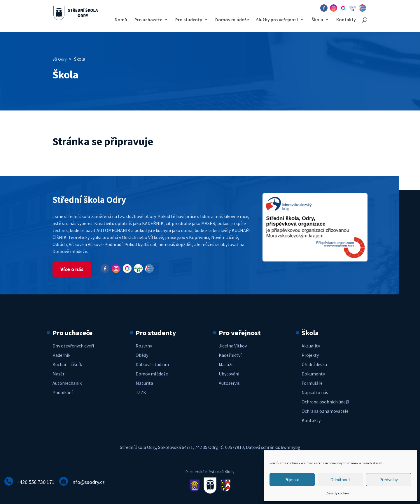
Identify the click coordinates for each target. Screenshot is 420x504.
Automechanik (67, 383)
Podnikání (63, 392)
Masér (58, 374)
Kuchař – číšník (67, 364)
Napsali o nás (315, 392)
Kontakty (346, 20)
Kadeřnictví (230, 355)
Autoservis (229, 383)
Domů (121, 20)
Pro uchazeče (148, 20)
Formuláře (312, 383)
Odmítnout (340, 480)
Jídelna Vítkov (233, 346)
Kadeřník (61, 355)
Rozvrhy (144, 346)
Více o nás (72, 269)
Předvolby (389, 480)
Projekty (310, 355)
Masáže (226, 364)
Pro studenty (189, 20)
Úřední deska (314, 364)
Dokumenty (313, 374)
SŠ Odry (60, 59)
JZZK (141, 392)
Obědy (142, 355)
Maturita (144, 383)
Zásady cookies (338, 493)
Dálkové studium (152, 364)
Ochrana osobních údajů (325, 402)
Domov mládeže (232, 20)
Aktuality (311, 346)
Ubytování (229, 374)
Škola (317, 20)
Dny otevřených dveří (73, 346)
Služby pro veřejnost (277, 20)
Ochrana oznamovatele (325, 411)
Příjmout (292, 480)
